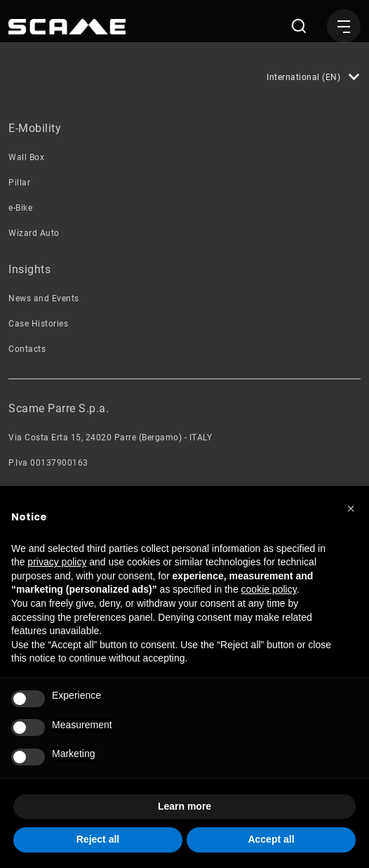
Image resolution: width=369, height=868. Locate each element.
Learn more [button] (184, 806)
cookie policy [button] (269, 589)
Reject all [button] (98, 839)
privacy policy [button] (57, 562)
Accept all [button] (271, 839)
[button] (351, 508)
